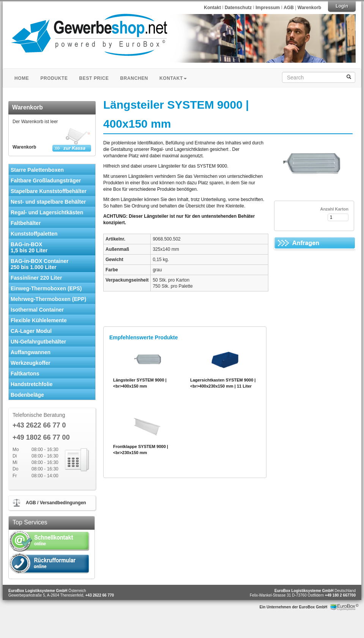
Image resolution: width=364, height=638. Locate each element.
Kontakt (212, 8)
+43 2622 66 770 (100, 595)
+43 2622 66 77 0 (39, 425)
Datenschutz (239, 8)
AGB (289, 8)
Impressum (268, 8)
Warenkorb (309, 8)
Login (342, 6)
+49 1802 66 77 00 (41, 438)
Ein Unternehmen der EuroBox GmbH (293, 607)
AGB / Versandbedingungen (56, 503)
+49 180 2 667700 (340, 595)
